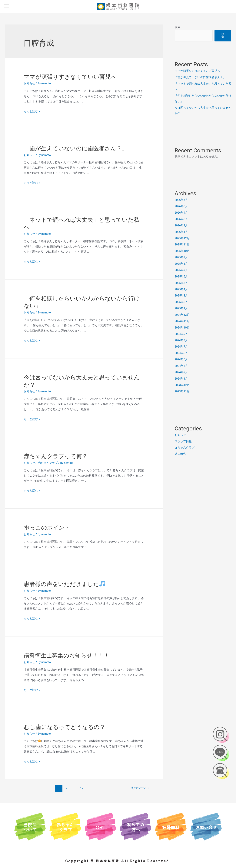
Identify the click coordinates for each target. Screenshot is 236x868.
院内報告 (180, 453)
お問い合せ (206, 827)
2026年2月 (181, 225)
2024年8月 (181, 340)
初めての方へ (136, 827)
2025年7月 (181, 270)
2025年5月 (181, 282)
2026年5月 (181, 206)
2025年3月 (181, 295)
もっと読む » (32, 111)
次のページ (140, 788)
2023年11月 (182, 390)
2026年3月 (181, 219)
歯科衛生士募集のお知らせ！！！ (67, 655)
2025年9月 (181, 257)
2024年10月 (182, 327)
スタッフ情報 (183, 440)
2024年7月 (181, 346)
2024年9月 (181, 333)
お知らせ (29, 83)
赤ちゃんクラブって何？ (56, 456)
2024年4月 (181, 365)
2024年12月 (182, 314)
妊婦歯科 (171, 827)
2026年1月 (181, 232)
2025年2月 (181, 301)
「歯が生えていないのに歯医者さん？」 (76, 148)
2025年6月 (181, 276)
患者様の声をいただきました (64, 584)
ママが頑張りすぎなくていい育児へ (70, 77)
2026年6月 (181, 200)
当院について (30, 827)
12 (82, 788)
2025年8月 (181, 263)
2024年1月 (181, 378)
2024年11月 (182, 321)
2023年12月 (182, 384)
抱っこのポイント (47, 528)
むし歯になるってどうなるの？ (65, 727)
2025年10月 (182, 251)
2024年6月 (181, 352)
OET (100, 827)
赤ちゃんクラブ (48, 463)
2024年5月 (181, 359)
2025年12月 (182, 238)
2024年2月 (181, 371)
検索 (178, 27)
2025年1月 (181, 308)
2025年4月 (181, 289)
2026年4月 (181, 212)
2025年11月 (182, 244)
